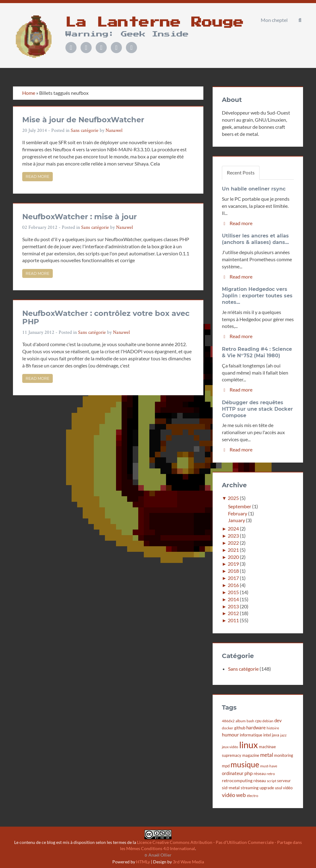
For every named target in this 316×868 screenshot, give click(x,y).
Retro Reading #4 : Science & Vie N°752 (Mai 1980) (257, 352)
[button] (300, 20)
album (241, 721)
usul (279, 788)
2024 (233, 528)
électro (253, 796)
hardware (256, 728)
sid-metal (231, 788)
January (237, 520)
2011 (233, 620)
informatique (251, 735)
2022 (233, 543)
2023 (233, 536)
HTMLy (143, 862)
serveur (284, 781)
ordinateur (233, 773)
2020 (233, 557)
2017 (233, 578)
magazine (251, 755)
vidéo (288, 788)
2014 (233, 599)
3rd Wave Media (188, 862)
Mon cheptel (274, 20)
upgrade (267, 788)
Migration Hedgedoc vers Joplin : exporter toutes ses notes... (257, 296)
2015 (233, 592)
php (249, 773)
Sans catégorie (85, 130)
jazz (283, 735)
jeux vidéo (230, 747)
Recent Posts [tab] (241, 172)
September (240, 506)
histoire (273, 728)
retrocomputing (237, 780)
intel (267, 735)
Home (29, 93)
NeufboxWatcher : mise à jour (79, 217)
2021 (233, 550)
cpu (258, 721)
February (238, 513)
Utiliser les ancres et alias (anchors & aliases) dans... (255, 239)
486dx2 (228, 721)
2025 (233, 498)
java (276, 735)
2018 (233, 571)
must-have (269, 766)
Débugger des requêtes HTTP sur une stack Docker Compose (257, 409)
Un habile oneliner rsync (254, 189)
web (241, 795)
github (240, 728)
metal (267, 755)
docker (228, 728)
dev (278, 720)
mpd (226, 766)
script (272, 781)
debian (268, 721)
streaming (250, 788)
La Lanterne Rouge (155, 23)
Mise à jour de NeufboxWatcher (83, 120)
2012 (233, 613)
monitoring (284, 755)
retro (271, 774)
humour (230, 735)
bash (250, 721)
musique (245, 764)
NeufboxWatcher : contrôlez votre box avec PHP (106, 317)
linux (249, 745)
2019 (233, 564)
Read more (37, 176)
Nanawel (114, 130)
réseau (260, 774)
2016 (233, 585)
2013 (233, 606)
